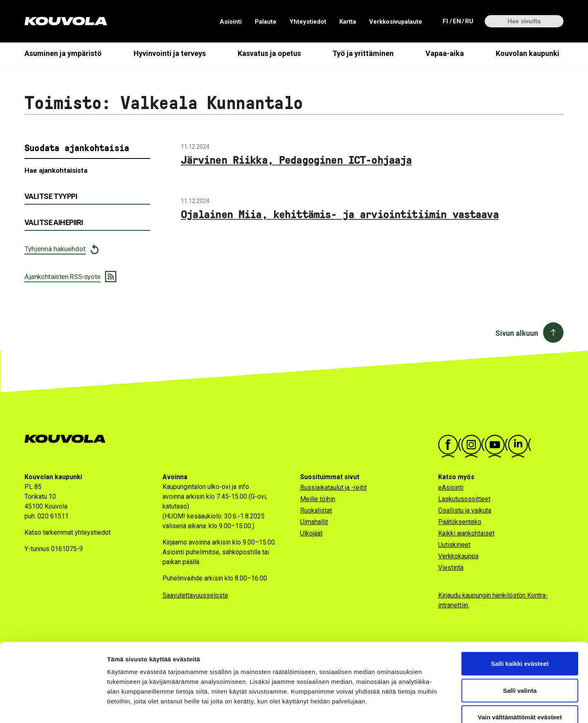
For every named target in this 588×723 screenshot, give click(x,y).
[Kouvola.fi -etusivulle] (68, 439)
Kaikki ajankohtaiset (466, 533)
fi (446, 21)
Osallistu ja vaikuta (465, 510)
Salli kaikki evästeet (520, 616)
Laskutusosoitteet (464, 499)
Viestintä (451, 568)
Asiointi (231, 22)
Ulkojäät (311, 533)
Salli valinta (520, 643)
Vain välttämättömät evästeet (520, 669)
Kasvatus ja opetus (269, 53)
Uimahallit (314, 522)
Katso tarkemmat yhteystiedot (68, 532)
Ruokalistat (316, 510)
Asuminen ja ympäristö (63, 53)
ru (469, 21)
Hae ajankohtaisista (56, 170)
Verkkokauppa (458, 556)
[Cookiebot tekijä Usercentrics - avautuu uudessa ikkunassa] (53, 707)
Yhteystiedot (308, 22)
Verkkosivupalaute (396, 22)
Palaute (266, 22)
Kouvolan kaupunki (528, 53)
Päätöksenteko (460, 522)
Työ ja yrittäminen (363, 53)
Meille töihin (318, 499)
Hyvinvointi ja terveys (170, 53)
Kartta (348, 22)
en (457, 21)
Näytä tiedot (437, 707)
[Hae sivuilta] (524, 21)
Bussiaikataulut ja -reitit (333, 488)
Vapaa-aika (445, 53)
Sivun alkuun (517, 333)
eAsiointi (451, 488)
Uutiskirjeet (454, 545)
